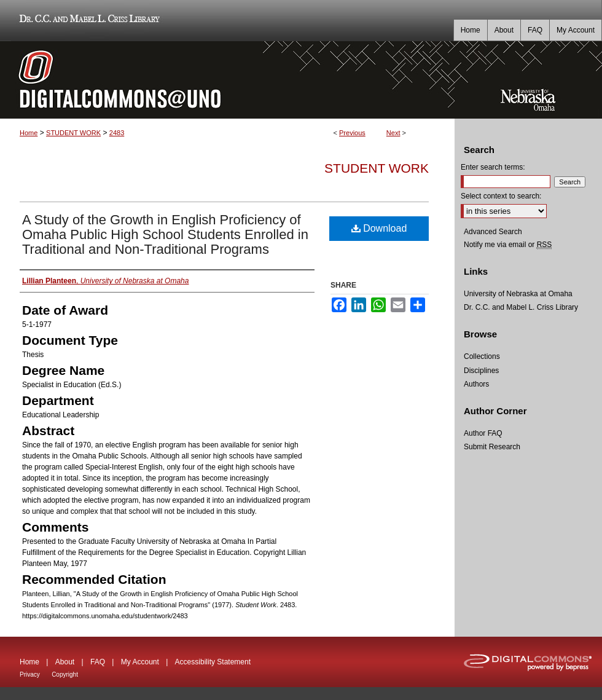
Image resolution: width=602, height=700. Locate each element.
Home (29, 133)
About (65, 662)
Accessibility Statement (213, 662)
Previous (352, 133)
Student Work (377, 168)
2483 (117, 133)
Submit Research (492, 447)
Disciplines (481, 371)
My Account (140, 662)
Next (393, 133)
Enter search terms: (493, 167)
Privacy (30, 674)
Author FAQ (483, 433)
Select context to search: (501, 196)
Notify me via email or (508, 245)
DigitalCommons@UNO (227, 80)
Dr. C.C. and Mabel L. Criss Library (88, 21)
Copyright (65, 674)
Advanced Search (493, 232)
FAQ (98, 662)
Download (379, 228)
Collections (482, 356)
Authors (476, 384)
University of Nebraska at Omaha (518, 294)
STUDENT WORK (73, 133)
